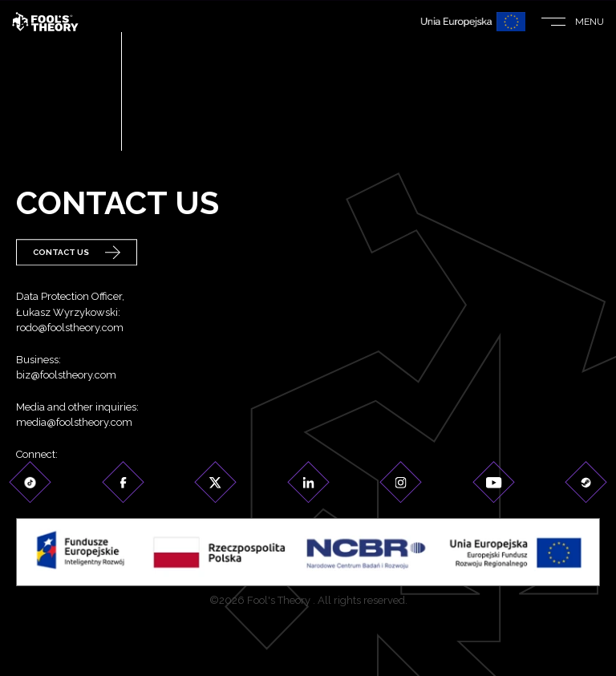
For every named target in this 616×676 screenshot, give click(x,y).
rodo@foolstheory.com (70, 329)
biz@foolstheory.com (66, 376)
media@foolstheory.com (74, 424)
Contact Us (77, 253)
